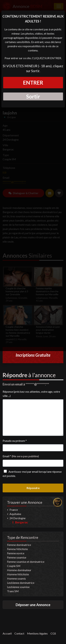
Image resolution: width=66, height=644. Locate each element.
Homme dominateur (19, 570)
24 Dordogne (18, 518)
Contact (19, 633)
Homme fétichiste (18, 574)
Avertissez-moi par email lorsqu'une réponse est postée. (32, 474)
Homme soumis (16, 578)
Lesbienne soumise (18, 587)
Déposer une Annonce (33, 605)
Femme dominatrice (19, 545)
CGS (53, 633)
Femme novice (16, 553)
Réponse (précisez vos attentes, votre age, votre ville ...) (31, 394)
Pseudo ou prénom (15, 441)
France (14, 510)
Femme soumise (17, 557)
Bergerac (21, 522)
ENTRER (33, 82)
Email (21, 456)
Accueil (7, 633)
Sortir (33, 96)
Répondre (33, 488)
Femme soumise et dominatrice (26, 562)
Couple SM (14, 566)
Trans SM (13, 591)
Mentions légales (37, 633)
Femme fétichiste (17, 549)
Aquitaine (15, 514)
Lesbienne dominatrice (21, 583)
